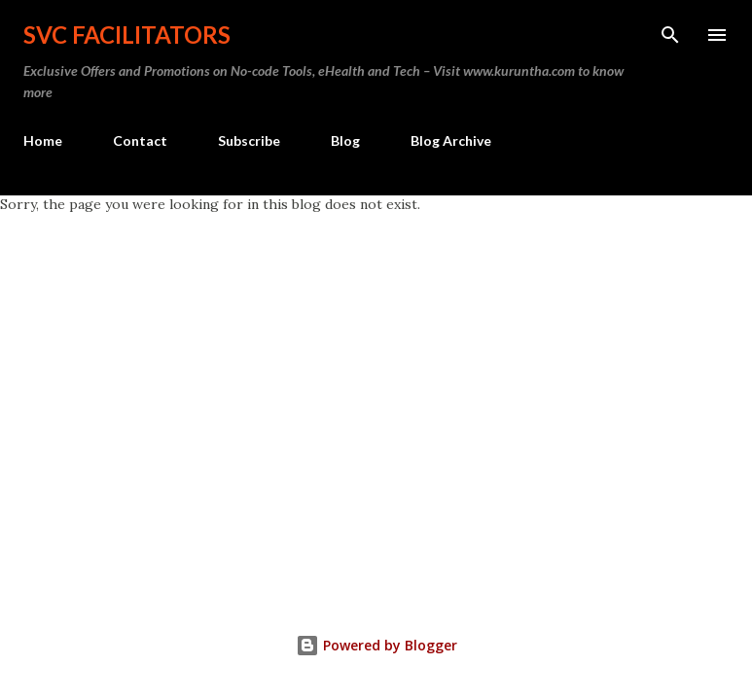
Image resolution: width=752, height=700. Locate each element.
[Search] (670, 35)
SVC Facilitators (127, 35)
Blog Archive (451, 140)
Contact (140, 140)
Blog (345, 140)
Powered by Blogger (376, 645)
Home (43, 140)
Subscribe (249, 140)
